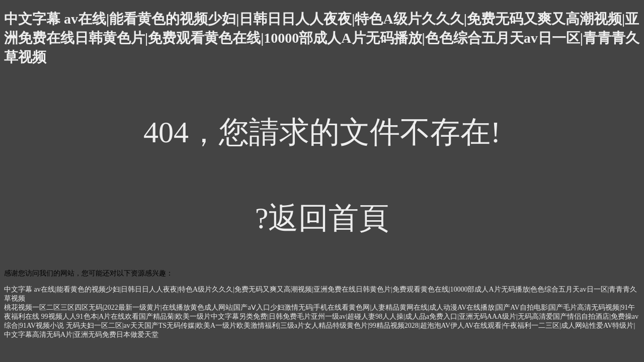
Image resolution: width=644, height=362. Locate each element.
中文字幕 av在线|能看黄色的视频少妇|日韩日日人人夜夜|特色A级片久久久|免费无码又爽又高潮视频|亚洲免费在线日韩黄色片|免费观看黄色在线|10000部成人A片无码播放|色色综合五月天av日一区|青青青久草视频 (322, 38)
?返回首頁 (322, 218)
